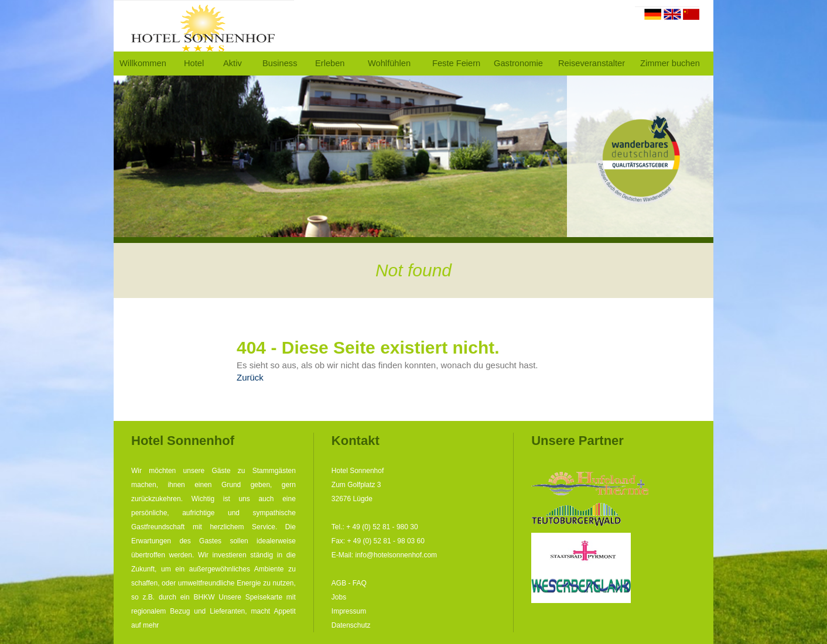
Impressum (349, 611)
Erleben (330, 63)
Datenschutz (351, 625)
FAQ (360, 583)
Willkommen (143, 63)
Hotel (194, 63)
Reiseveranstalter (592, 63)
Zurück (250, 377)
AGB (339, 583)
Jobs (339, 597)
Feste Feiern (456, 63)
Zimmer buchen (670, 63)
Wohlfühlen (389, 63)
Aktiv (233, 63)
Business (280, 63)
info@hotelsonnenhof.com (397, 555)
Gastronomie (518, 63)
